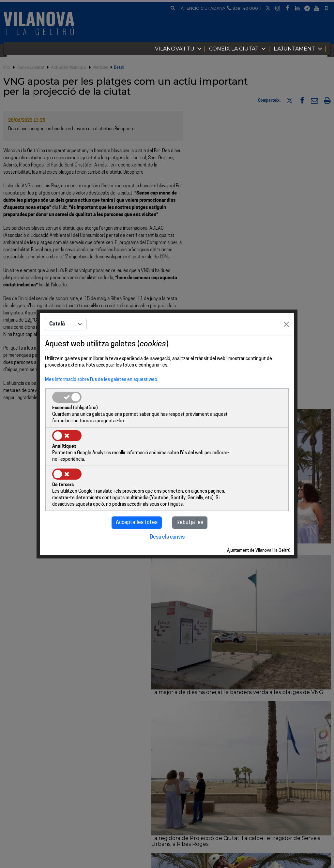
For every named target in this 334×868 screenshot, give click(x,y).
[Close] (286, 344)
